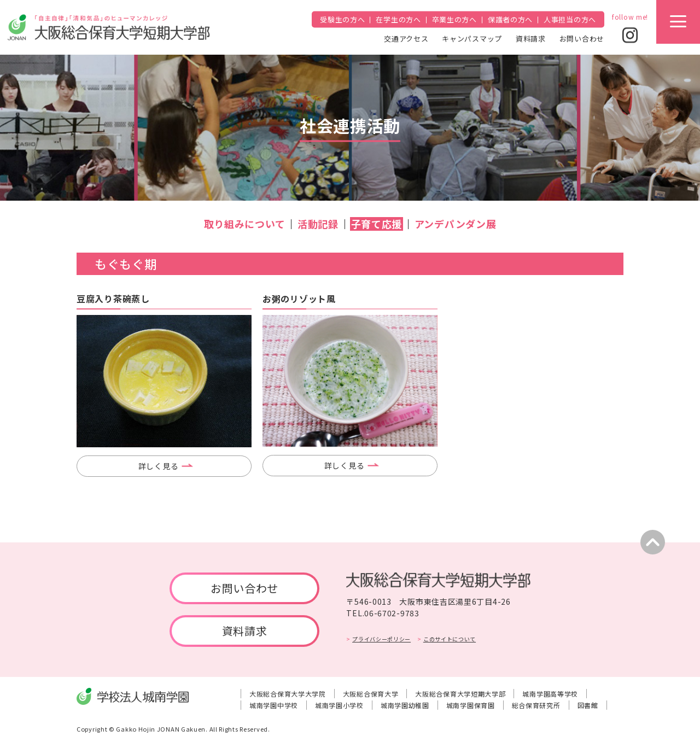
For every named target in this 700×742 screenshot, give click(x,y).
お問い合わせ (582, 38)
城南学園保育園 (471, 705)
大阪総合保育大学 (371, 694)
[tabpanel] (164, 381)
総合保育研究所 (536, 705)
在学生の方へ (398, 19)
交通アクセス (406, 38)
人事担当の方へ (570, 19)
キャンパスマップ (472, 38)
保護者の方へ (510, 19)
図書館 (588, 705)
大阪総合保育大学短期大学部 (460, 694)
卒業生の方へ (454, 19)
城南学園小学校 (339, 705)
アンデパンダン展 (456, 224)
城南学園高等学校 (550, 694)
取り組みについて (245, 224)
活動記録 (318, 224)
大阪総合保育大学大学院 (288, 694)
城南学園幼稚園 (405, 705)
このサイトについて (450, 639)
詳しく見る (159, 466)
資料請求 (531, 38)
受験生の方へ (342, 19)
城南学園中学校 (274, 705)
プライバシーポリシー (381, 639)
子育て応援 (377, 224)
